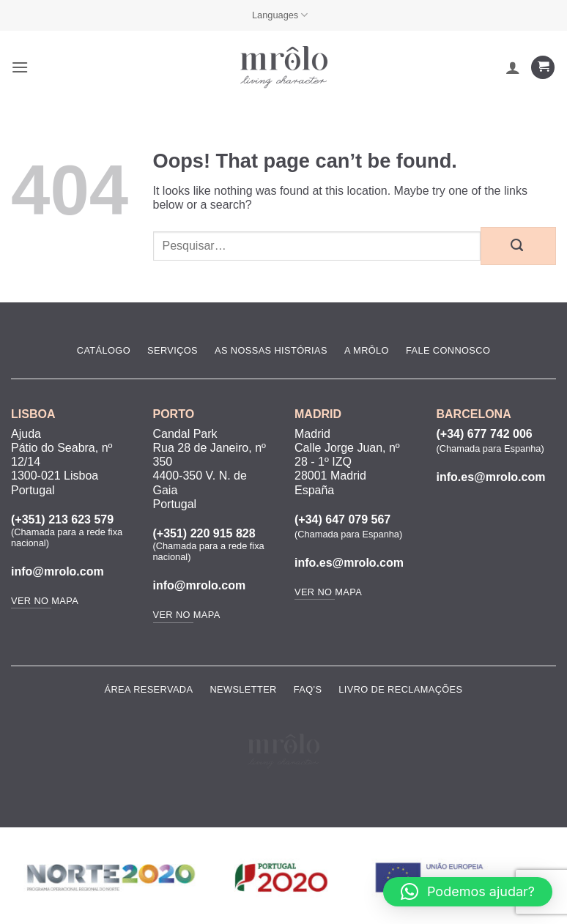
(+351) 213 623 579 (62, 519)
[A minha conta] (513, 67)
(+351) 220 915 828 (204, 533)
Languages (280, 15)
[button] (20, 67)
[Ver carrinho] (543, 68)
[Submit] (518, 246)
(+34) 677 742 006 (485, 434)
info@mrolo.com (58, 571)
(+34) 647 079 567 (342, 519)
